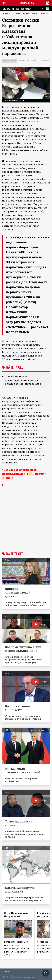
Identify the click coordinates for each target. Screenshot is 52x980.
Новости (7, 14)
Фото (35, 14)
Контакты (7, 971)
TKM (18, 9)
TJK (13, 9)
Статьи (17, 14)
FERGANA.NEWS (26, 3)
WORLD (28, 9)
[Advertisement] (26, 524)
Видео (26, 14)
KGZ (9, 9)
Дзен (9, 478)
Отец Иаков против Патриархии (16, 915)
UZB (22, 9)
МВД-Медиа (9, 154)
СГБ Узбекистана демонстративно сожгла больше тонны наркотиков (23, 380)
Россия (22, 61)
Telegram (39, 474)
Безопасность (33, 61)
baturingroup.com (29, 978)
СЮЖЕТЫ (44, 14)
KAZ (4, 9)
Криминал (46, 61)
